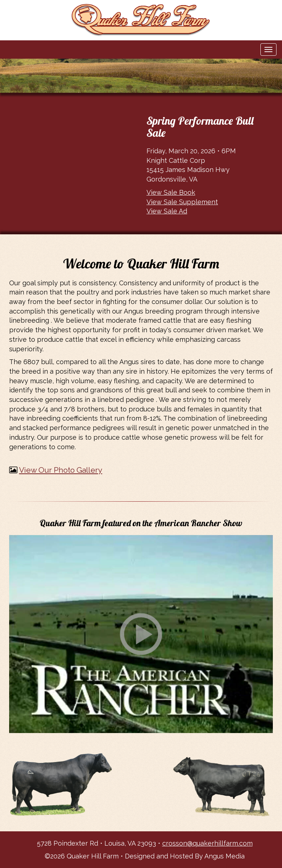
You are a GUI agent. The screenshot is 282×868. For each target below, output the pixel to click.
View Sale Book (171, 192)
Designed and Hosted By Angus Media (185, 856)
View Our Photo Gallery (61, 470)
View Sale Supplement (182, 202)
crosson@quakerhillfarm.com (207, 843)
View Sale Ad (167, 211)
